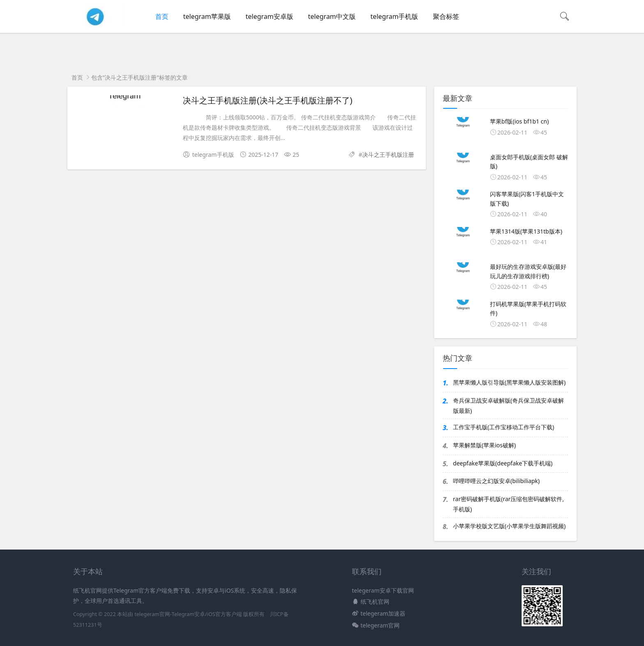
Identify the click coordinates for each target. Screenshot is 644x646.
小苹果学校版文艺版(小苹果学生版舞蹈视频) (509, 526)
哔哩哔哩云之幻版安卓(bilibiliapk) (496, 481)
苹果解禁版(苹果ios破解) (484, 445)
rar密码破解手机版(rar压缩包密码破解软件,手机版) (508, 504)
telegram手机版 (394, 16)
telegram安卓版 (269, 16)
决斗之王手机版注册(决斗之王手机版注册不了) (268, 101)
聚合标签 (446, 16)
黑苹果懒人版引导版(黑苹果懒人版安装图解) (509, 382)
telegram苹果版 (207, 16)
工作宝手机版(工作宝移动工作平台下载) (504, 427)
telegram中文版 (332, 16)
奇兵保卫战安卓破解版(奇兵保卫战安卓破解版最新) (508, 405)
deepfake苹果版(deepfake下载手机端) (503, 463)
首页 (162, 16)
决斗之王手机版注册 (388, 155)
